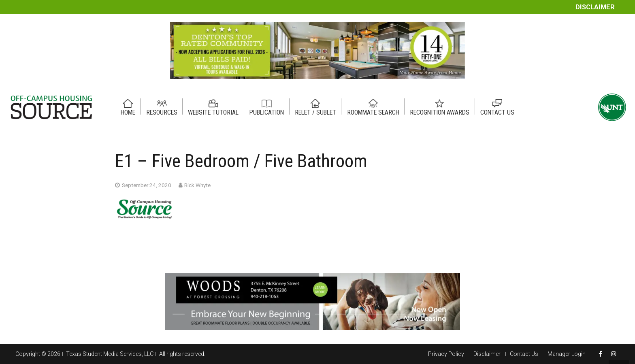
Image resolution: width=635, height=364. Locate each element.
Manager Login (567, 354)
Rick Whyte (197, 185)
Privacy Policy (446, 354)
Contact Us (524, 354)
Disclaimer (595, 7)
